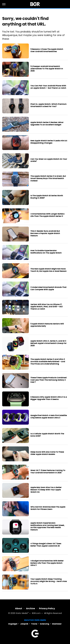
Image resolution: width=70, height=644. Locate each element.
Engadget (13, 624)
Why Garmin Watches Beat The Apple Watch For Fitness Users (48, 508)
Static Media (22, 613)
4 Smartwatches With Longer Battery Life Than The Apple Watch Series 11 (47, 215)
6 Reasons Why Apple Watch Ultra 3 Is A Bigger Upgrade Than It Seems (49, 398)
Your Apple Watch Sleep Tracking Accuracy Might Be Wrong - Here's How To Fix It (49, 581)
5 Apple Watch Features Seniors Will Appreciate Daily (47, 325)
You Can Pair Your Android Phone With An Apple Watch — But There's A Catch (48, 87)
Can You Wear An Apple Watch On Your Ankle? (49, 160)
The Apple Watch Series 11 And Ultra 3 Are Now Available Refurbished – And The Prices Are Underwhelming (48, 362)
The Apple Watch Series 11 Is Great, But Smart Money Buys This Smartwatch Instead (48, 178)
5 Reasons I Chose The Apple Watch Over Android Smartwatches (47, 50)
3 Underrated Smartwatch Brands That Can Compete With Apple (48, 288)
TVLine (34, 624)
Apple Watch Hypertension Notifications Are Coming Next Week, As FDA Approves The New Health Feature (48, 527)
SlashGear (57, 624)
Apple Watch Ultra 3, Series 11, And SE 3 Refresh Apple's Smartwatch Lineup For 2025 (49, 343)
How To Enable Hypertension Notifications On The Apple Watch (46, 252)
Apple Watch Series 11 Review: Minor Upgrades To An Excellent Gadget (47, 124)
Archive (31, 608)
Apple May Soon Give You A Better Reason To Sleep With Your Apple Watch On (46, 490)
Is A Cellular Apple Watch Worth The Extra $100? (47, 435)
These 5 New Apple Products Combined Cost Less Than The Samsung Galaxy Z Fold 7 (49, 380)
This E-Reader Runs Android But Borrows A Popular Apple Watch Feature (45, 233)
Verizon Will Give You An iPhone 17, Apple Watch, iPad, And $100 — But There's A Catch (47, 307)
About (19, 608)
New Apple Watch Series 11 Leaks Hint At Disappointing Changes (49, 142)
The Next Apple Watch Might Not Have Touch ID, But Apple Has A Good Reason (49, 270)
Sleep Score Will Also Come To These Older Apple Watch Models (47, 453)
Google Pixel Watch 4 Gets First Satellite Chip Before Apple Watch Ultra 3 (49, 417)
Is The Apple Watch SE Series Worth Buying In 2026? (47, 197)
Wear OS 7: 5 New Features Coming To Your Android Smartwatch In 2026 (48, 472)
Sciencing (45, 624)
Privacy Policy (47, 608)
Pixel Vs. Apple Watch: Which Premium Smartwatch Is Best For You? (49, 105)
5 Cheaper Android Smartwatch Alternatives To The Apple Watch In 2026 (47, 69)
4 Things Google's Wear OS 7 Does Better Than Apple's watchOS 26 (46, 545)
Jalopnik (24, 624)
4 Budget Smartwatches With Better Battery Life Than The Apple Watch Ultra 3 (47, 563)
